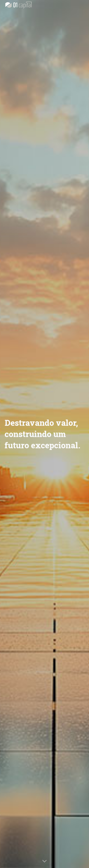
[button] (44, 861)
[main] (44, 434)
